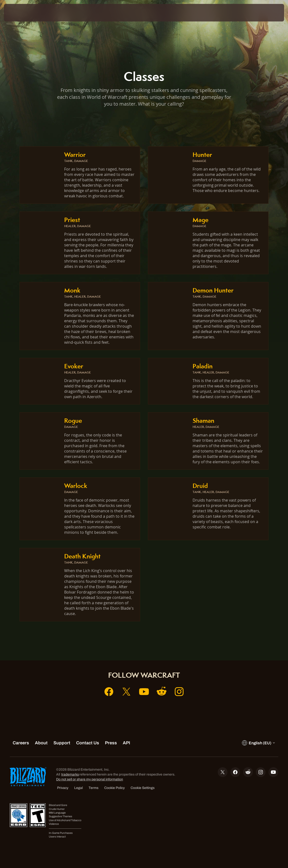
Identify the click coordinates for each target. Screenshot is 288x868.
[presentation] (19, 13)
